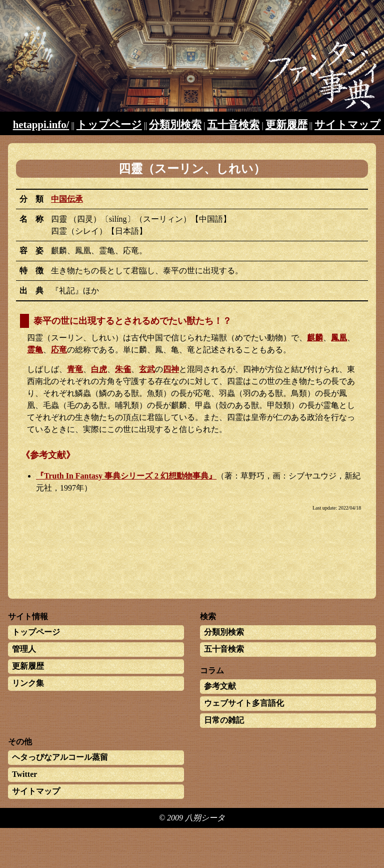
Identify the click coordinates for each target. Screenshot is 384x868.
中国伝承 (67, 199)
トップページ (109, 124)
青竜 (75, 369)
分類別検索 (175, 124)
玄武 (147, 369)
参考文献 (220, 686)
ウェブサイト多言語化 (244, 703)
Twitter (24, 774)
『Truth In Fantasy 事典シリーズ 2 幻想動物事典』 (126, 476)
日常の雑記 (224, 720)
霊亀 (35, 350)
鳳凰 (339, 338)
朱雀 (123, 369)
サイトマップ (347, 124)
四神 (171, 369)
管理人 (24, 649)
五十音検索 (233, 124)
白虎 (99, 369)
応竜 (59, 350)
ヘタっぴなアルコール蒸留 (60, 757)
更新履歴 (286, 124)
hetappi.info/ (41, 124)
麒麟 (315, 338)
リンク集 (28, 683)
